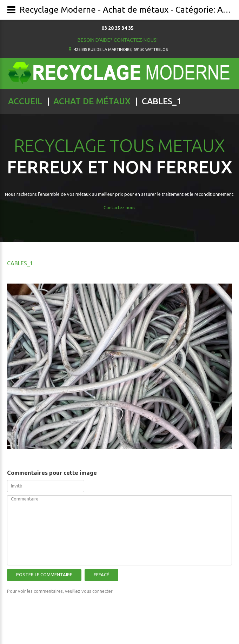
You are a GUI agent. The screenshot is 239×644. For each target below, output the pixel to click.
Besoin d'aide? (95, 40)
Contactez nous (119, 207)
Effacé (101, 575)
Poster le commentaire (44, 575)
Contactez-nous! (136, 40)
